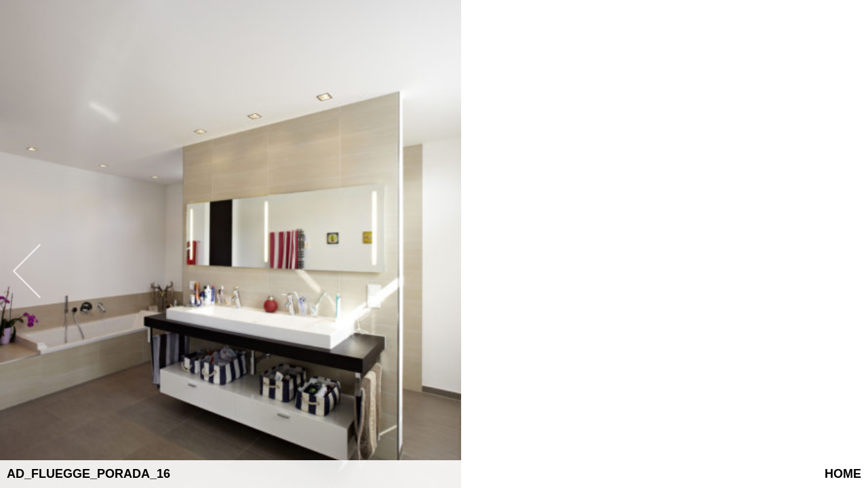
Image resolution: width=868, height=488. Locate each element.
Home (843, 474)
